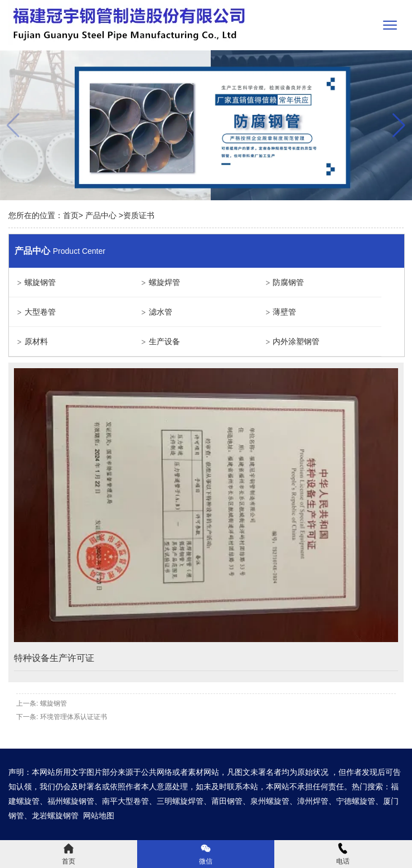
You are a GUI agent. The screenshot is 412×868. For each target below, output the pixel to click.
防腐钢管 (288, 282)
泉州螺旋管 (270, 801)
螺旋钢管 (40, 282)
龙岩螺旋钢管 (55, 816)
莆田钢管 (227, 801)
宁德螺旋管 (356, 801)
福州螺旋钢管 (71, 801)
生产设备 (164, 341)
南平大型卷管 (125, 801)
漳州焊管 (313, 801)
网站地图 (99, 816)
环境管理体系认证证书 (74, 717)
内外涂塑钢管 (296, 341)
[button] (399, 126)
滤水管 (161, 312)
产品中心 (101, 215)
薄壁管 (284, 312)
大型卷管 (40, 312)
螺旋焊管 (164, 282)
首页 (71, 215)
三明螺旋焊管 (180, 801)
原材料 (36, 341)
